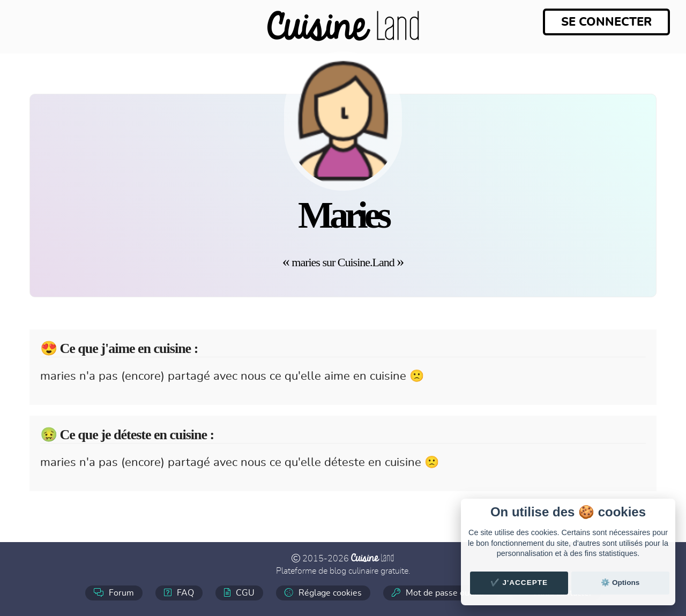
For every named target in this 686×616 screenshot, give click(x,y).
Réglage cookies (323, 593)
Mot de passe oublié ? (441, 593)
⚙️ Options (620, 583)
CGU (239, 593)
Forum (114, 593)
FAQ (179, 593)
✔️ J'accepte (519, 583)
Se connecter (606, 22)
